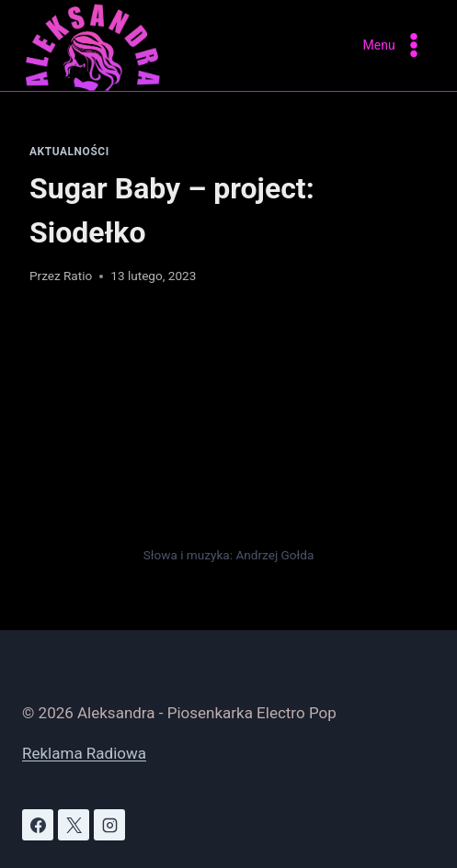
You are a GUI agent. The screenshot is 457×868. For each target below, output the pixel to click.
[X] (74, 825)
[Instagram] (109, 825)
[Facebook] (38, 825)
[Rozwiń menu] (395, 45)
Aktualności (69, 152)
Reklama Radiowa (84, 753)
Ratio (78, 276)
